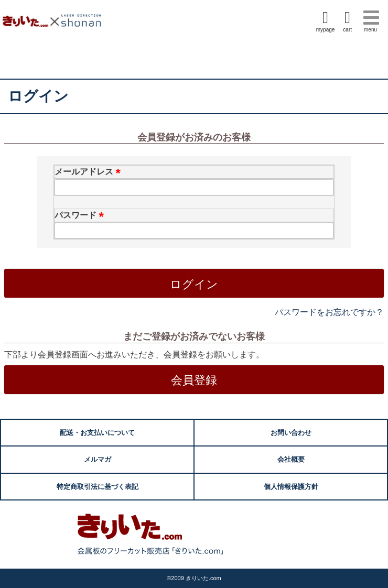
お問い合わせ (291, 433)
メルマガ (98, 459)
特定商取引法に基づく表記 (98, 487)
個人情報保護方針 (291, 487)
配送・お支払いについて (97, 433)
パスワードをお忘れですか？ (329, 312)
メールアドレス (89, 172)
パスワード (81, 215)
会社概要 (291, 459)
